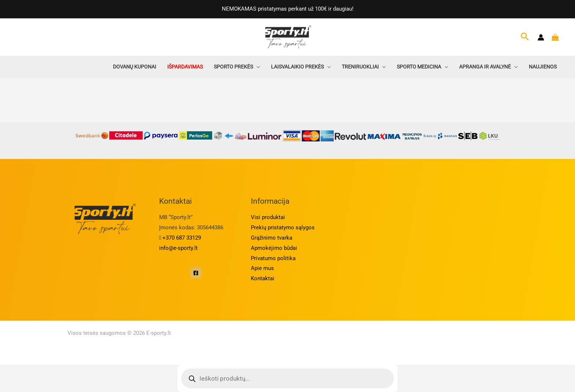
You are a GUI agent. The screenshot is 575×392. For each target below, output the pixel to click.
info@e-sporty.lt (178, 248)
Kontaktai (263, 278)
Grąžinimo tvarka (272, 238)
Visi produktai (268, 217)
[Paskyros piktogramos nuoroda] (541, 37)
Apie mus (262, 268)
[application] (257, 67)
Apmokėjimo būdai (274, 248)
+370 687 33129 (180, 238)
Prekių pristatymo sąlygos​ (283, 228)
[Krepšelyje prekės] (557, 37)
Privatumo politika (273, 258)
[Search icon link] (525, 37)
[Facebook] (196, 273)
